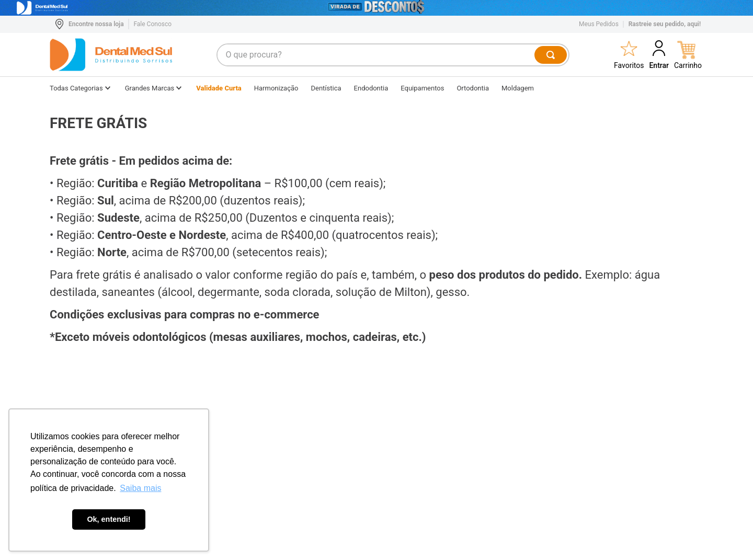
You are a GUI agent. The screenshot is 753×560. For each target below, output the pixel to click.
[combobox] (393, 55)
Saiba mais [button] (140, 488)
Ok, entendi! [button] (109, 519)
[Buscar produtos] (551, 55)
